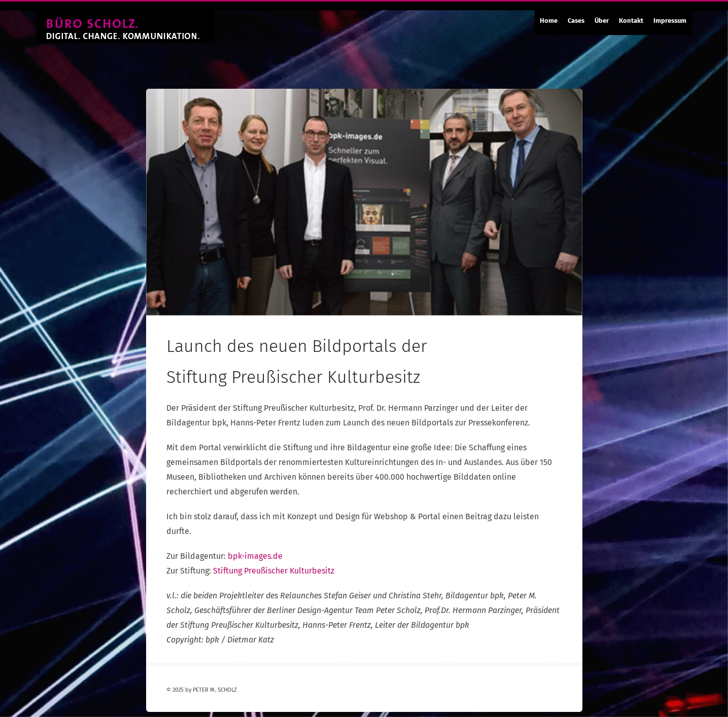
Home (549, 21)
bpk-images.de (255, 556)
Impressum (670, 21)
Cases (576, 21)
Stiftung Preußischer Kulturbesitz (274, 571)
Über (602, 21)
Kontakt (631, 21)
